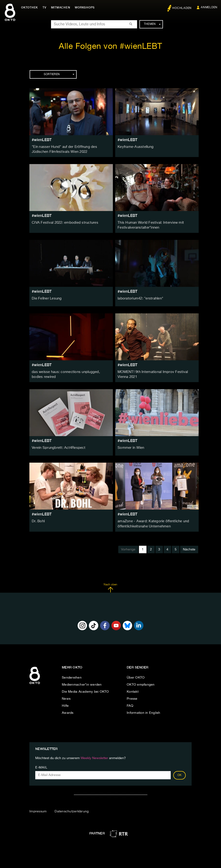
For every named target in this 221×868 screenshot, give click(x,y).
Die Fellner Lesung (46, 298)
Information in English (144, 711)
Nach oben (110, 586)
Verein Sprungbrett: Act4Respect (57, 446)
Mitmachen (62, 8)
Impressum (38, 809)
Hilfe (65, 704)
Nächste (189, 547)
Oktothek (31, 8)
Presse (132, 697)
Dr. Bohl (38, 520)
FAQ (130, 704)
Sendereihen (72, 676)
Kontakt (133, 690)
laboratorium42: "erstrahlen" (140, 298)
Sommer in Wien (130, 446)
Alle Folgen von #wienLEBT (110, 47)
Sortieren (59, 74)
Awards (68, 711)
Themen (152, 24)
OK (180, 773)
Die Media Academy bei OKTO (85, 690)
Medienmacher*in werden (82, 683)
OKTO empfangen (141, 683)
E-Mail (41, 765)
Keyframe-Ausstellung (134, 147)
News (66, 697)
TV (46, 8)
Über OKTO (136, 676)
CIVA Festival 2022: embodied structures (63, 222)
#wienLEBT (42, 140)
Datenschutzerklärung (72, 809)
